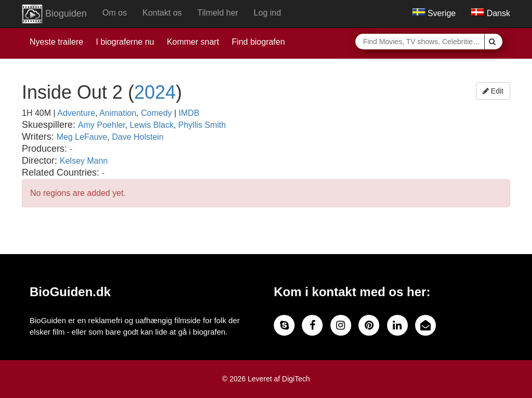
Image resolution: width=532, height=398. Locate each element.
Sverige (434, 13)
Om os (115, 13)
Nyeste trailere (56, 42)
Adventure (76, 113)
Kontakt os (162, 13)
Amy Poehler (102, 125)
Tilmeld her (218, 13)
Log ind (267, 13)
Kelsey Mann (84, 161)
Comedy (156, 113)
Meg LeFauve (82, 137)
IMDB (189, 113)
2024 (155, 92)
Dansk (491, 13)
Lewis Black (152, 125)
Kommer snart (193, 42)
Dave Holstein (138, 137)
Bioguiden (54, 14)
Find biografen (258, 42)
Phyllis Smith (202, 125)
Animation (118, 113)
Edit (493, 91)
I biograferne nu (125, 42)
